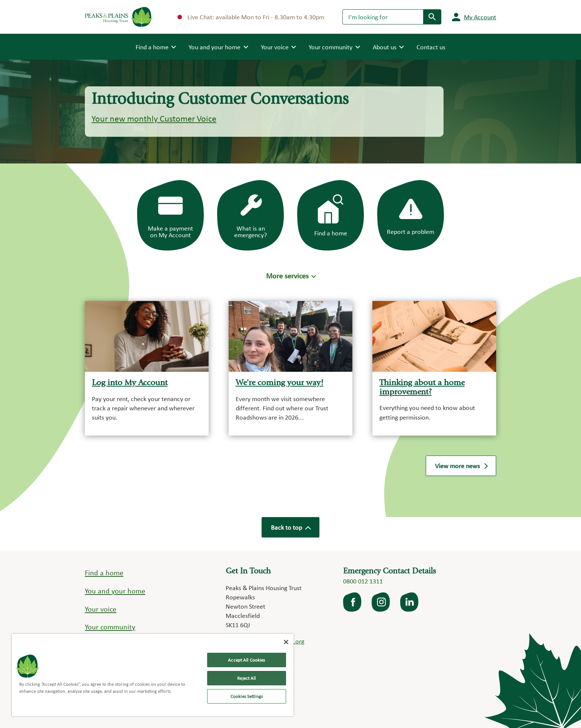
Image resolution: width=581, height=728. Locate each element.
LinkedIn (410, 602)
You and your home (115, 591)
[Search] (383, 17)
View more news (461, 466)
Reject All (246, 678)
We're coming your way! (280, 383)
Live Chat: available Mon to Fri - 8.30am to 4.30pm (251, 17)
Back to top (290, 527)
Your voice (101, 609)
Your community (110, 627)
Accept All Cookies (246, 660)
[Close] (286, 642)
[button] (291, 276)
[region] (153, 675)
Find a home (104, 573)
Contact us (431, 47)
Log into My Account (130, 383)
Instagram (381, 602)
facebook (353, 602)
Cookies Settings (247, 696)
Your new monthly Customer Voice (154, 119)
